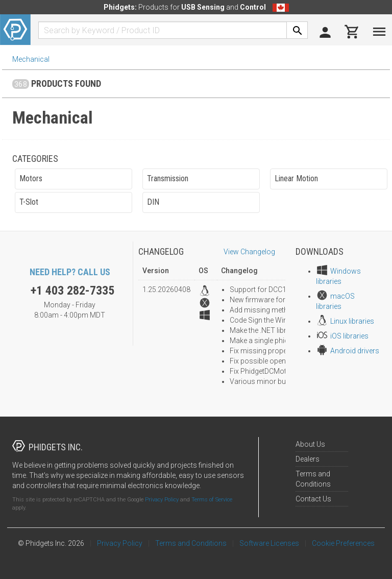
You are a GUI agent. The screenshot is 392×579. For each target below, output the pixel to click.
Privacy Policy (162, 500)
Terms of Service (212, 500)
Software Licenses (269, 543)
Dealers (308, 459)
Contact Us (313, 499)
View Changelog (249, 252)
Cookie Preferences (343, 543)
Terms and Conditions (191, 543)
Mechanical (31, 59)
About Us (310, 444)
